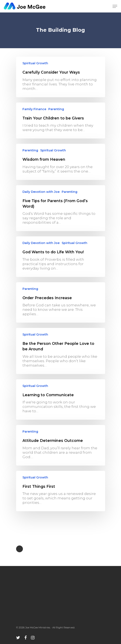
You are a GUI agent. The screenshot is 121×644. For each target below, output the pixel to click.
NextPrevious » (19, 549)
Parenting (56, 109)
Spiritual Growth (35, 63)
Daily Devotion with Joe (41, 192)
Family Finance (34, 109)
